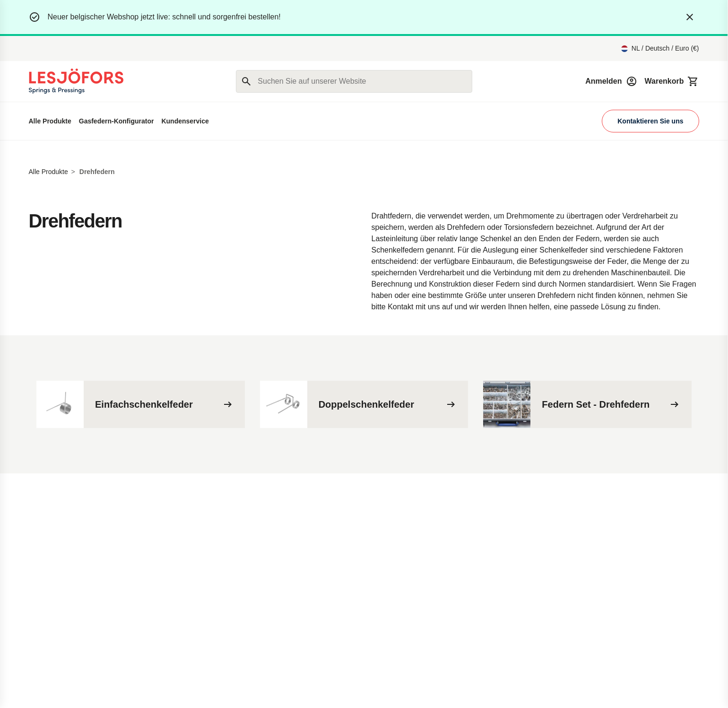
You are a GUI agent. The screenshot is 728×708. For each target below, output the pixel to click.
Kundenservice (185, 121)
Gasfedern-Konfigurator (117, 121)
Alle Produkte (50, 121)
